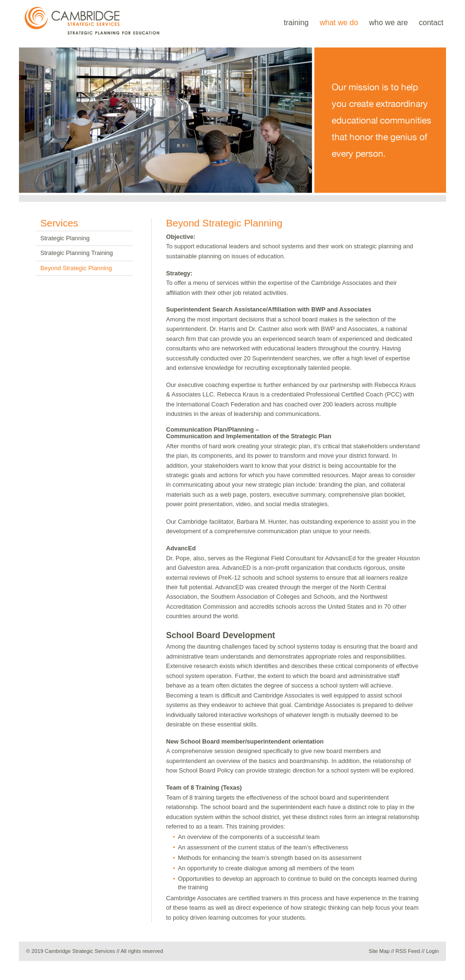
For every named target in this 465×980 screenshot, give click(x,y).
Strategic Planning (65, 238)
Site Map (379, 951)
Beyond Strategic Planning (76, 268)
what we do (339, 23)
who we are (389, 23)
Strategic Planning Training (77, 253)
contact (431, 23)
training (296, 23)
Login (432, 951)
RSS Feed (408, 951)
